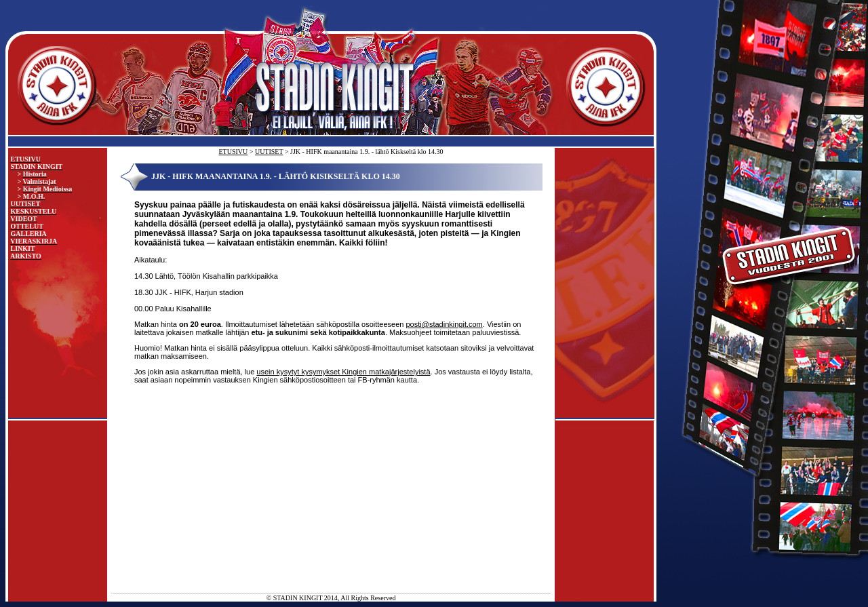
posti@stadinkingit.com (445, 324)
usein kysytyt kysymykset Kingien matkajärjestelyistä (343, 372)
